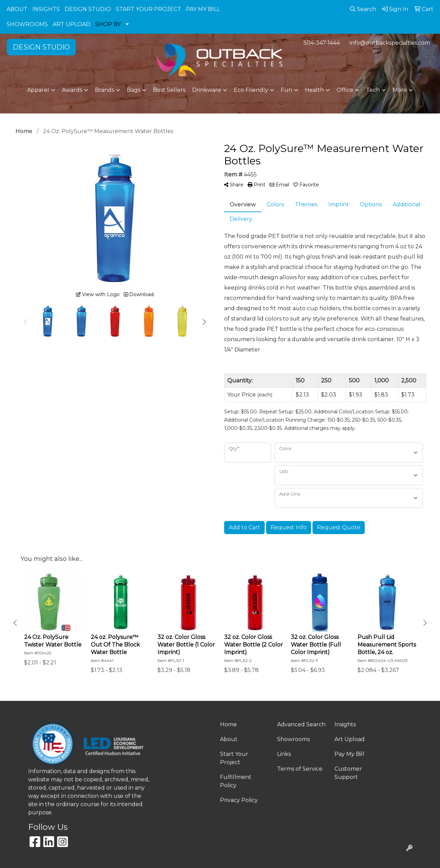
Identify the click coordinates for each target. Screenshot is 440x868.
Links (284, 754)
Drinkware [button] (207, 90)
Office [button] (345, 90)
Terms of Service (300, 769)
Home (228, 724)
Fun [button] (287, 90)
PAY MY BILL (203, 9)
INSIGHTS (46, 9)
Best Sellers (169, 90)
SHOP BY (108, 24)
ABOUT (17, 9)
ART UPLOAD (71, 24)
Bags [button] (134, 90)
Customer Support (348, 773)
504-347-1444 (322, 43)
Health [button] (314, 90)
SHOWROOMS (27, 24)
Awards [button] (72, 90)
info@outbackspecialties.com (390, 43)
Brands (104, 90)
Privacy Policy (239, 800)
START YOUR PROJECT (148, 9)
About (229, 739)
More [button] (400, 90)
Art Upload (350, 739)
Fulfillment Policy (236, 781)
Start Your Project (234, 758)
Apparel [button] (38, 90)
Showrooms (293, 739)
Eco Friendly (251, 90)
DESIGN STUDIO (88, 9)
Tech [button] (373, 90)
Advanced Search (301, 724)
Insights (345, 724)
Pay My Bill (349, 754)
